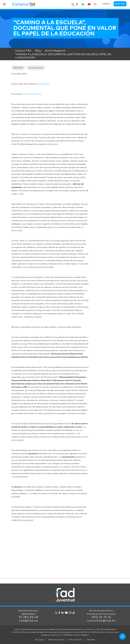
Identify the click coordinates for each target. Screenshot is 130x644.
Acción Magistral (36, 68)
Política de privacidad (56, 640)
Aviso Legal (39, 640)
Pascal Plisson (43, 84)
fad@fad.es (29, 621)
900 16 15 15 (101, 617)
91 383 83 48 (29, 617)
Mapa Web (91, 640)
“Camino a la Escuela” (32, 94)
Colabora (106, 4)
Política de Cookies (75, 640)
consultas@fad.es (101, 621)
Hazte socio (120, 4)
